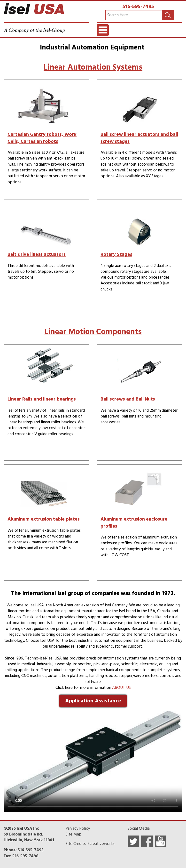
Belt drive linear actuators (37, 254)
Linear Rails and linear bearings (42, 399)
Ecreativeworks (101, 844)
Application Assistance (93, 701)
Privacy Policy (78, 828)
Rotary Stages (116, 254)
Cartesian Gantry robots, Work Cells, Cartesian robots (42, 138)
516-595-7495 (138, 6)
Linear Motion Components (93, 332)
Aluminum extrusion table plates (44, 519)
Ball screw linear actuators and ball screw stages (139, 138)
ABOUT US (121, 688)
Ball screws (113, 399)
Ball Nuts (145, 399)
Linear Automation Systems (93, 67)
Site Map (74, 834)
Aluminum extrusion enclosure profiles (134, 523)
